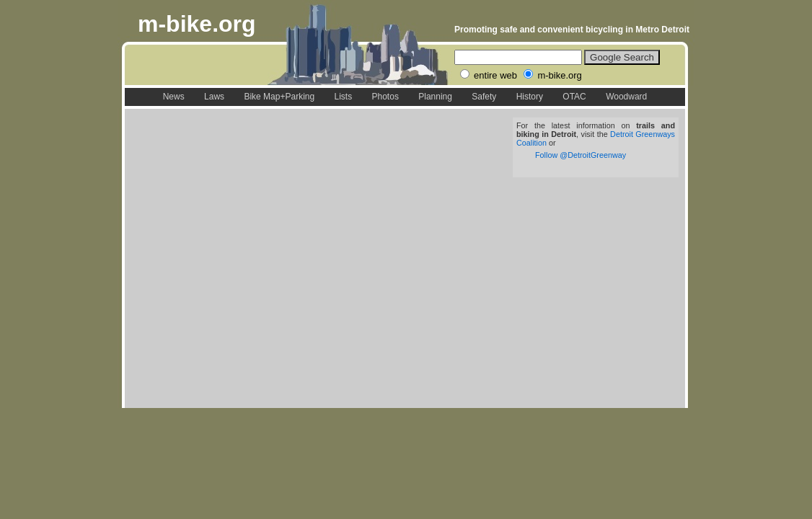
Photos (385, 97)
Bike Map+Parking (279, 97)
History (530, 97)
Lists (343, 97)
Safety (484, 97)
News (174, 97)
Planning (435, 97)
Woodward (626, 97)
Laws (214, 97)
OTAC (574, 97)
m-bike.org (197, 24)
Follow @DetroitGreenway (581, 155)
